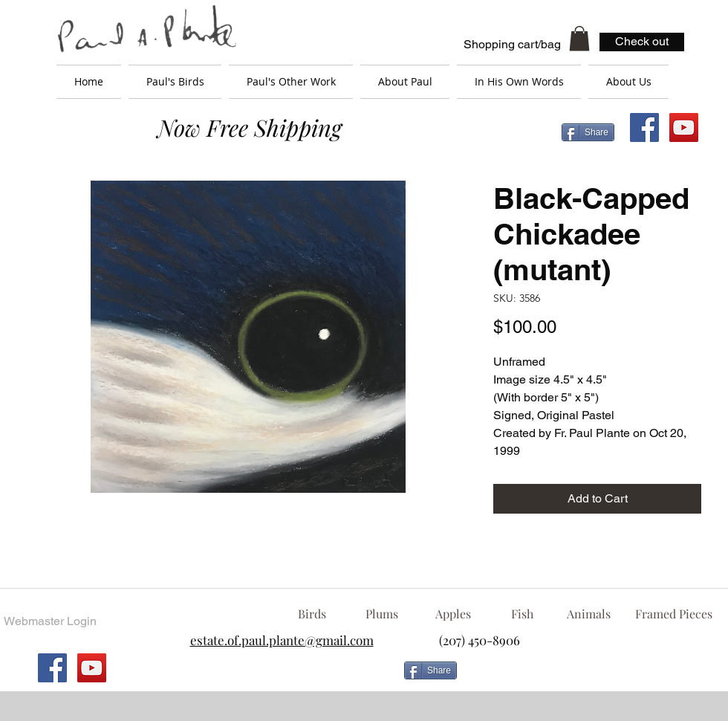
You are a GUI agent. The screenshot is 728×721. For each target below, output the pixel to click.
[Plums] (382, 614)
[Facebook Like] (583, 676)
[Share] (588, 132)
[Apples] (453, 614)
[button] (579, 38)
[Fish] (522, 614)
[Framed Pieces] (673, 614)
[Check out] (642, 42)
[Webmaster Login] (50, 621)
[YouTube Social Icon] (684, 127)
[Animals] (588, 614)
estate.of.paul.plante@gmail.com (282, 640)
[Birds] (312, 614)
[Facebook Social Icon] (644, 127)
